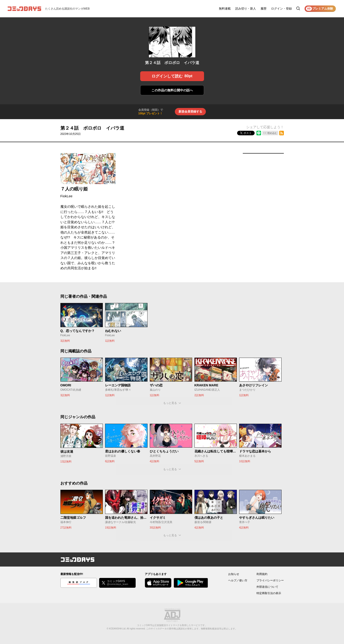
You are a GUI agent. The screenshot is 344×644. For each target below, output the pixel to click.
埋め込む (272, 133)
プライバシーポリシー (270, 580)
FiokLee (66, 196)
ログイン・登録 (281, 9)
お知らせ (234, 574)
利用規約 (262, 574)
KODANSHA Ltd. (118, 629)
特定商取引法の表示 (269, 593)
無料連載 (225, 9)
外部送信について (267, 587)
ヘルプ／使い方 (238, 580)
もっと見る (170, 403)
